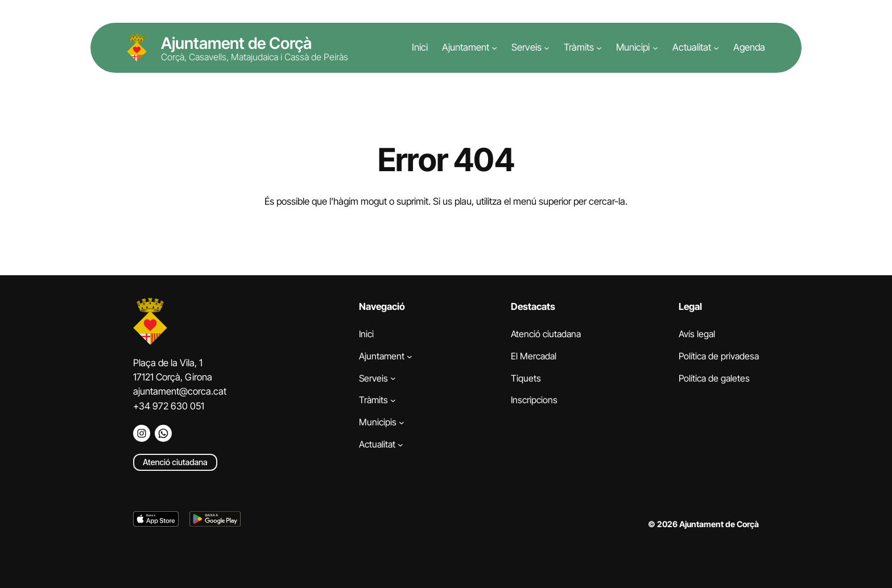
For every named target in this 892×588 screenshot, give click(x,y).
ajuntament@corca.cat (180, 391)
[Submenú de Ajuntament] (494, 48)
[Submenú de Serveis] (547, 48)
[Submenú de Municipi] (655, 48)
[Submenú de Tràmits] (599, 48)
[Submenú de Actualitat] (716, 48)
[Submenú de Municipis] (402, 423)
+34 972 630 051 (169, 406)
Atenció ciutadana (175, 462)
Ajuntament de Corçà (236, 43)
